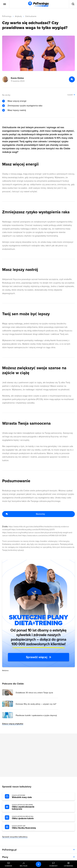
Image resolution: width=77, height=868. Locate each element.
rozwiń (70, 95)
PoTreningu (7, 16)
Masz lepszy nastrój (17, 110)
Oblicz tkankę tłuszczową (27, 827)
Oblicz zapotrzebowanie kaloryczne (27, 807)
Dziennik (8, 866)
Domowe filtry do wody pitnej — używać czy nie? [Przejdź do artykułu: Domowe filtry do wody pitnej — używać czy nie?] (36, 704)
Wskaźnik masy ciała (27, 796)
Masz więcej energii (17, 101)
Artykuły (18, 16)
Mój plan (24, 866)
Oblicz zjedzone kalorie (27, 818)
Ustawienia (68, 866)
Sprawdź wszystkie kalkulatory (15, 837)
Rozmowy (53, 866)
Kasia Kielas (17, 78)
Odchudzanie (31, 16)
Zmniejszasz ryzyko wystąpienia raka (25, 106)
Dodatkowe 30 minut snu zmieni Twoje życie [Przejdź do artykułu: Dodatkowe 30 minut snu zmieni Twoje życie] (34, 693)
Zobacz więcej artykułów (13, 724)
